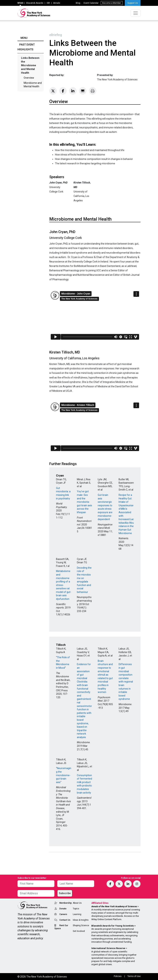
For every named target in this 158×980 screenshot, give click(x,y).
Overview (29, 78)
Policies (118, 976)
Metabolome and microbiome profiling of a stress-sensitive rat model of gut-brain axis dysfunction (64, 585)
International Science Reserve (108, 948)
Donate (63, 909)
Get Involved (79, 931)
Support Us (133, 3)
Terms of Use (134, 976)
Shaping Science (81, 925)
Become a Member (112, 3)
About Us (77, 903)
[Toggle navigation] (136, 13)
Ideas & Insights (81, 920)
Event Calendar (91, 3)
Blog (78, 3)
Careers (63, 914)
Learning (77, 914)
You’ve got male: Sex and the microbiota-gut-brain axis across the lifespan (84, 502)
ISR (48, 3)
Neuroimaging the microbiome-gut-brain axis (64, 775)
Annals (57, 3)
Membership (66, 903)
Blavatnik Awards (35, 3)
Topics (76, 909)
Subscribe (65, 893)
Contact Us (65, 920)
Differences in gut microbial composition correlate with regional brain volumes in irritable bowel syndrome (126, 682)
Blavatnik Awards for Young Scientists (113, 926)
